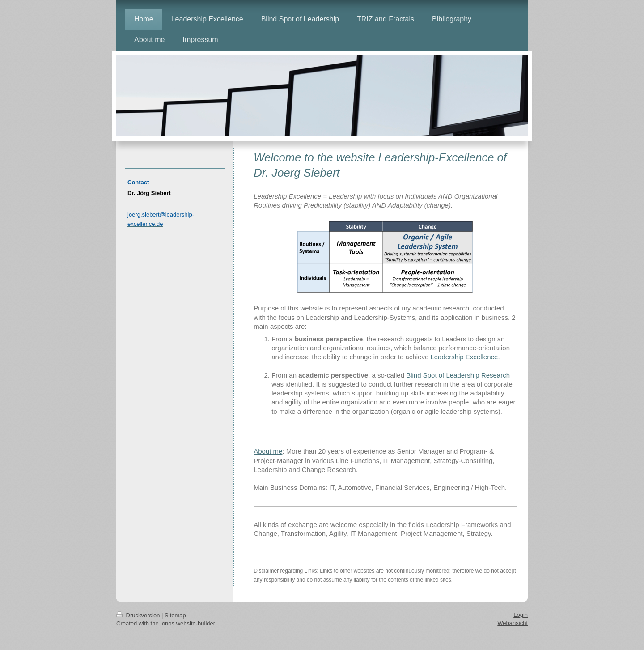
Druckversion (139, 615)
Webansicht (513, 623)
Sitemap (175, 615)
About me (268, 451)
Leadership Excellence (464, 357)
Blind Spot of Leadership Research (458, 375)
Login (521, 615)
